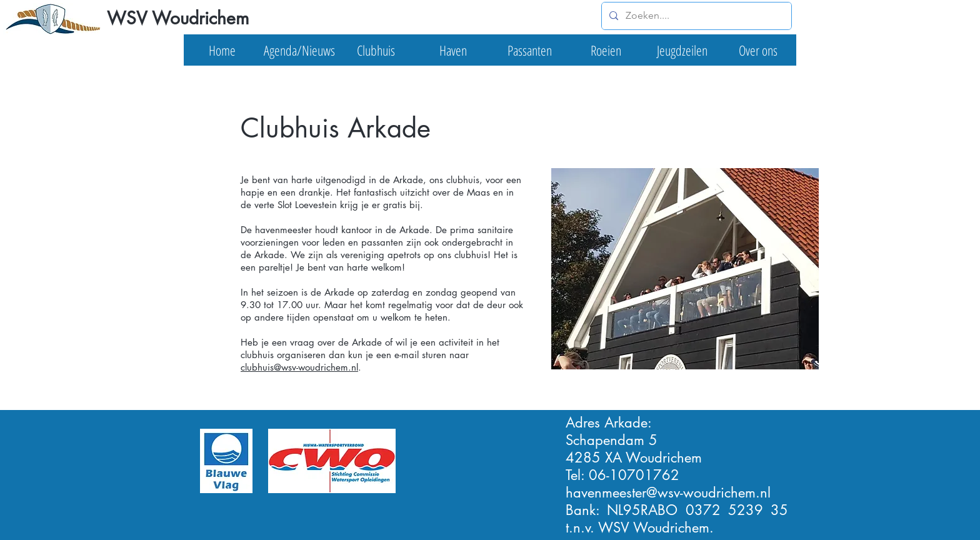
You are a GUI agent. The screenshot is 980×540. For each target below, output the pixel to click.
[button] (299, 50)
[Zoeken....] (695, 16)
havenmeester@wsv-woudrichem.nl (668, 492)
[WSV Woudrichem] (177, 19)
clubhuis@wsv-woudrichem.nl (299, 367)
